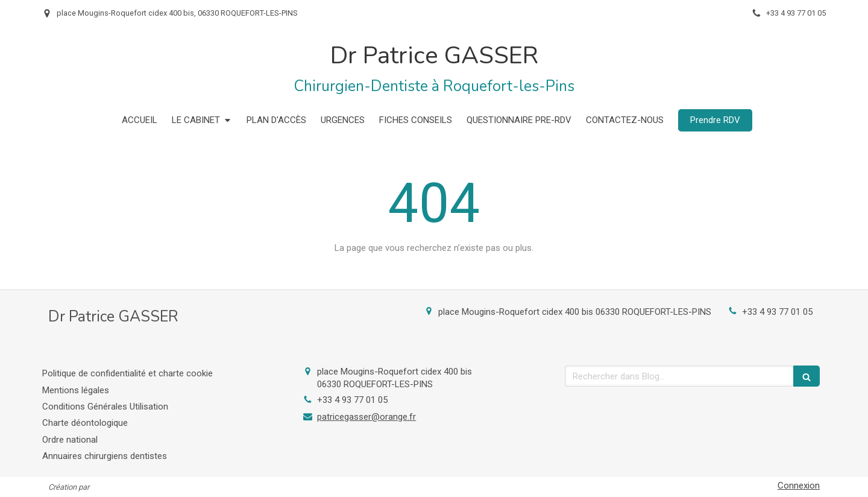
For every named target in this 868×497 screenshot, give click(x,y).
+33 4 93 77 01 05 (777, 312)
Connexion (799, 486)
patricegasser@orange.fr (366, 417)
